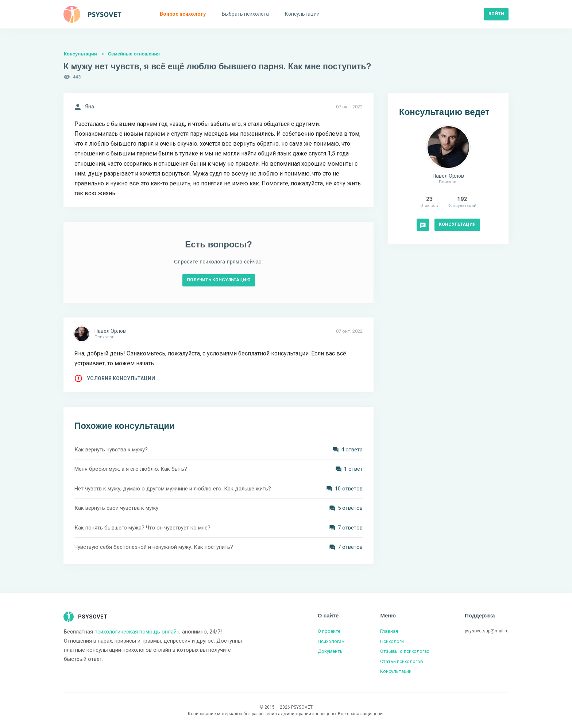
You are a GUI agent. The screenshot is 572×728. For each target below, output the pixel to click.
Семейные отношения (134, 54)
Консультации (80, 54)
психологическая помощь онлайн (137, 632)
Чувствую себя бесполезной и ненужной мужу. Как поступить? (154, 547)
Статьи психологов (402, 661)
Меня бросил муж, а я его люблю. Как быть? (131, 469)
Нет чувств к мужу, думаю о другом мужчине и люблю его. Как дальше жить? (173, 489)
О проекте (329, 631)
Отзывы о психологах (405, 651)
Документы (331, 651)
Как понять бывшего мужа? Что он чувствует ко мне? (142, 528)
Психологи (392, 641)
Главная (389, 631)
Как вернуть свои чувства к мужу (116, 508)
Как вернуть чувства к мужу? (111, 450)
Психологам (331, 641)
